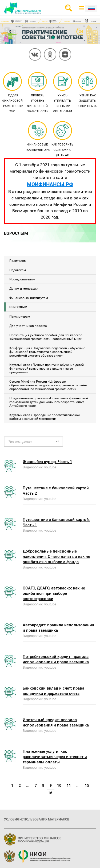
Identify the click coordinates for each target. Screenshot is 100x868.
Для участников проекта (28, 326)
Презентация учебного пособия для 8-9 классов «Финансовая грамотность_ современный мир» (46, 337)
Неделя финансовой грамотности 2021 (13, 93)
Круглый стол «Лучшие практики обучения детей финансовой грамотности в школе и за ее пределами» (47, 368)
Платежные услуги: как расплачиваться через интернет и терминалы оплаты (55, 756)
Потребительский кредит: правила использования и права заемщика (56, 659)
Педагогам (18, 270)
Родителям (18, 260)
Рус (91, 8)
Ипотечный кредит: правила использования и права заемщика (56, 722)
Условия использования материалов (37, 819)
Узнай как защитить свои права (87, 90)
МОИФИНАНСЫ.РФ (50, 184)
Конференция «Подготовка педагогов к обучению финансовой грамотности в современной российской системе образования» (47, 352)
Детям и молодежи (24, 288)
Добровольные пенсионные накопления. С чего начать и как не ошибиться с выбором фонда (56, 556)
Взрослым (18, 307)
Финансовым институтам (29, 298)
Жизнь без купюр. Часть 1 (47, 461)
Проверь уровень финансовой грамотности (38, 93)
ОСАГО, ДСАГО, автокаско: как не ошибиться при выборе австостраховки (54, 593)
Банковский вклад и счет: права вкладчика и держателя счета (53, 691)
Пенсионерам (20, 316)
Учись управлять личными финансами (63, 93)
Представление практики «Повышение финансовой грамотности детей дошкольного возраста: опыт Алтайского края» (49, 402)
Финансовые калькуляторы (38, 137)
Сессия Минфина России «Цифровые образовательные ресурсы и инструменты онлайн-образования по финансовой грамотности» (48, 385)
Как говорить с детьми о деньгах (62, 139)
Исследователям (22, 279)
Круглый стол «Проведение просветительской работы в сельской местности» (45, 417)
